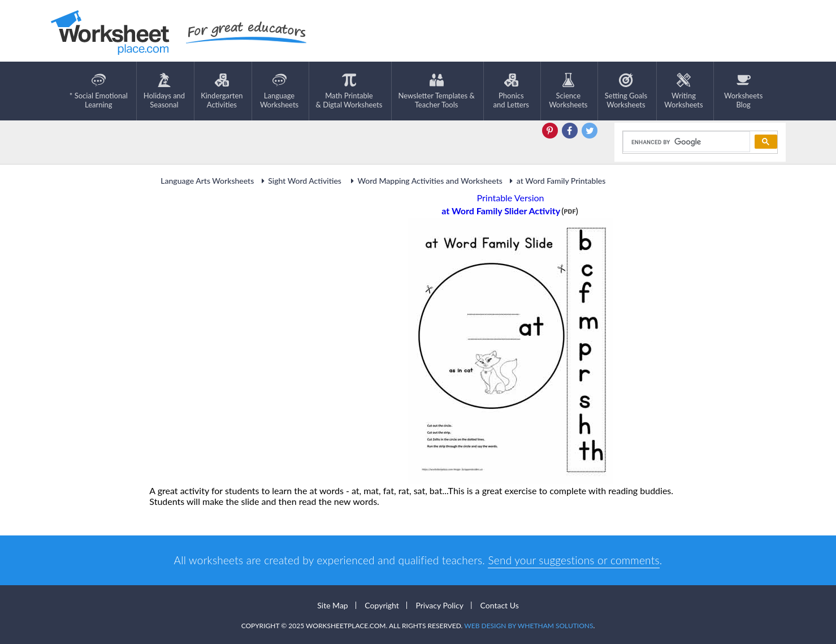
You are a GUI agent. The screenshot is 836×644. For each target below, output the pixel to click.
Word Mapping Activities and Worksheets (425, 181)
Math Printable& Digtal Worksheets (349, 91)
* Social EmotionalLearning (99, 91)
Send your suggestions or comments (573, 560)
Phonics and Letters (511, 91)
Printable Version (511, 198)
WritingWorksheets (683, 91)
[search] (685, 142)
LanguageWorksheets (279, 91)
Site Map (332, 605)
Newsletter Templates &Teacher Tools (436, 91)
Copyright (382, 605)
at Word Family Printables (556, 181)
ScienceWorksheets (568, 91)
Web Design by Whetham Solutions (529, 626)
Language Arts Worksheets (207, 181)
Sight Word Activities (300, 181)
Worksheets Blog (743, 91)
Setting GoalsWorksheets (626, 91)
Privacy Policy (439, 605)
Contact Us (500, 605)
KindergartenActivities (222, 91)
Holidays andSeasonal (164, 91)
